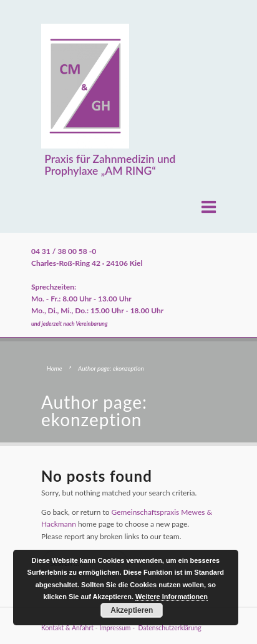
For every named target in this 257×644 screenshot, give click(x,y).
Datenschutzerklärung (169, 628)
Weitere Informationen (172, 597)
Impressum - (119, 628)
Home (55, 368)
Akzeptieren (132, 610)
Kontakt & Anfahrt (67, 628)
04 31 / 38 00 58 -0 (64, 251)
